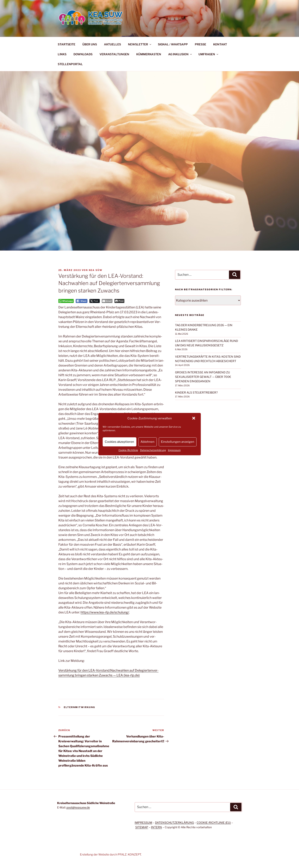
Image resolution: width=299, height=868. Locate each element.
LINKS (62, 54)
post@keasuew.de (78, 807)
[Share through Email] (107, 301)
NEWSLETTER (140, 44)
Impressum (174, 450)
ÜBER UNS (90, 44)
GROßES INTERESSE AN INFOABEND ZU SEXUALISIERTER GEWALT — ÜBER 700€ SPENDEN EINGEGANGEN (203, 377)
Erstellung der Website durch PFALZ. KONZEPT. (111, 854)
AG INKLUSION (180, 54)
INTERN (156, 827)
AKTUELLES (112, 44)
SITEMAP (142, 827)
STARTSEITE (67, 44)
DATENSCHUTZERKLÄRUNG (174, 823)
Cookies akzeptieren (119, 442)
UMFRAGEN (209, 54)
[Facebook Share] (82, 301)
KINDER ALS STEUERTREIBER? (196, 392)
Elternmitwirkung (79, 707)
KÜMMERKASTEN (149, 54)
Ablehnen (147, 442)
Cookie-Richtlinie (128, 450)
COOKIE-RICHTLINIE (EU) (214, 823)
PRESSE (200, 44)
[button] (194, 419)
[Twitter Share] (95, 301)
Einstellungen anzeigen (178, 442)
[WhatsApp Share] (66, 301)
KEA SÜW (96, 270)
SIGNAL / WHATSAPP (173, 44)
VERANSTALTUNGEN (114, 54)
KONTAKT (220, 44)
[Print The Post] (119, 301)
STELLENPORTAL (70, 64)
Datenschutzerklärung (153, 450)
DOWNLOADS (83, 54)
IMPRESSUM (143, 823)
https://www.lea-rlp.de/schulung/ (105, 612)
